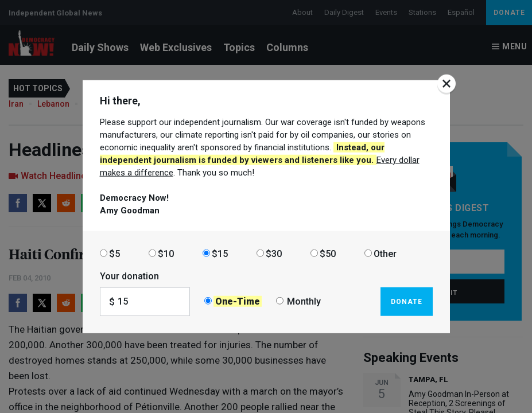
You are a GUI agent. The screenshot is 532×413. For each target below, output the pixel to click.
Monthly (304, 301)
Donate (407, 301)
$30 (274, 253)
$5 (114, 253)
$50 (328, 253)
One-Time (238, 301)
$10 (166, 253)
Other (385, 253)
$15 (220, 253)
